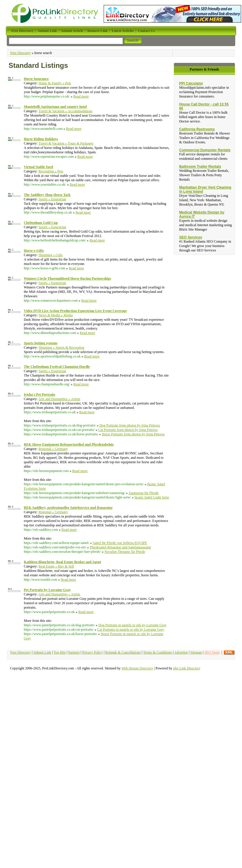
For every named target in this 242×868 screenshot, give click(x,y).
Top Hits (60, 652)
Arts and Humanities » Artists (59, 399)
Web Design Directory (137, 668)
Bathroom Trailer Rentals (200, 167)
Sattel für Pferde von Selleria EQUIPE (120, 543)
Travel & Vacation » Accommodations (65, 111)
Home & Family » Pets (55, 83)
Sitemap (196, 652)
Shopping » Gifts (51, 255)
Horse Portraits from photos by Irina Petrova (133, 434)
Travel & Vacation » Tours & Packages (66, 143)
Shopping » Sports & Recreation (61, 347)
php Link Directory (187, 668)
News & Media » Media (56, 315)
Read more (81, 96)
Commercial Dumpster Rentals (205, 150)
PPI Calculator (191, 83)
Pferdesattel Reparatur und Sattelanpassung (120, 547)
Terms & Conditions (157, 652)
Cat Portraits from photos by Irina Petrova (128, 430)
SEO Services (191, 237)
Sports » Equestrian (52, 199)
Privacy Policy (93, 652)
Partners (74, 652)
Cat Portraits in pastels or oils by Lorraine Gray (131, 629)
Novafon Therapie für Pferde (125, 552)
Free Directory (21, 53)
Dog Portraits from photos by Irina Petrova (130, 425)
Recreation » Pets (51, 171)
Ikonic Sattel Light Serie (152, 497)
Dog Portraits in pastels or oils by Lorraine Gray (132, 625)
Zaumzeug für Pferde (144, 493)
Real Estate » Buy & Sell (56, 566)
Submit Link (42, 652)
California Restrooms (197, 129)
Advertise (181, 652)
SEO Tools (212, 652)
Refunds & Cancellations (123, 652)
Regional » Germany (53, 449)
